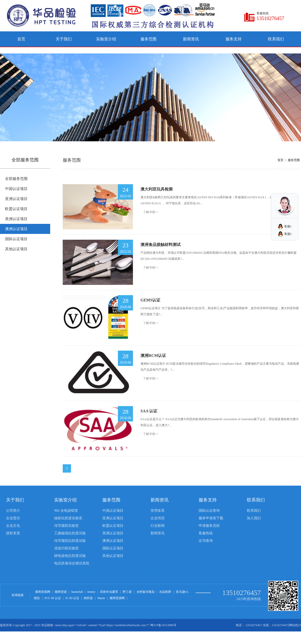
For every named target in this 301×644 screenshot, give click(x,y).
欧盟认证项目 (16, 209)
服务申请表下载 (211, 518)
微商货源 (61, 592)
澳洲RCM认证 (153, 356)
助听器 (88, 598)
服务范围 (148, 39)
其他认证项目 (16, 249)
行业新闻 (158, 526)
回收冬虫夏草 (109, 592)
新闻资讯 (191, 39)
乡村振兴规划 (145, 592)
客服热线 (206, 533)
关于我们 (64, 39)
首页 (21, 39)
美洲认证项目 (16, 219)
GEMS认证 (150, 300)
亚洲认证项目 (16, 199)
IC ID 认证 (72, 598)
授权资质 (13, 533)
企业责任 (13, 518)
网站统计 (295, 625)
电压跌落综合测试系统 (72, 563)
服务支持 (234, 39)
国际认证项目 (16, 239)
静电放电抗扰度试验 (70, 556)
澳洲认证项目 (16, 229)
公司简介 (13, 511)
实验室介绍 (106, 39)
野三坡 (127, 592)
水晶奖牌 (165, 592)
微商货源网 (43, 592)
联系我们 (276, 39)
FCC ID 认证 (53, 598)
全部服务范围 (16, 179)
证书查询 (206, 541)
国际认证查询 (209, 511)
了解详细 (151, 212)
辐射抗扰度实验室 (68, 518)
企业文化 (13, 526)
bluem (101, 598)
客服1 (288, 226)
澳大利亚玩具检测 (157, 189)
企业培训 (158, 518)
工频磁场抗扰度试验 (70, 533)
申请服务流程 (209, 526)
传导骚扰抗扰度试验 (70, 541)
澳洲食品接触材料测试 (161, 245)
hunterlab (77, 592)
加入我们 (254, 518)
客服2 (288, 234)
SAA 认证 (149, 411)
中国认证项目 (16, 189)
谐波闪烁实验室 (66, 548)
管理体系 (158, 511)
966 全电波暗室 (66, 511)
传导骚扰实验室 (66, 526)
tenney (92, 592)
